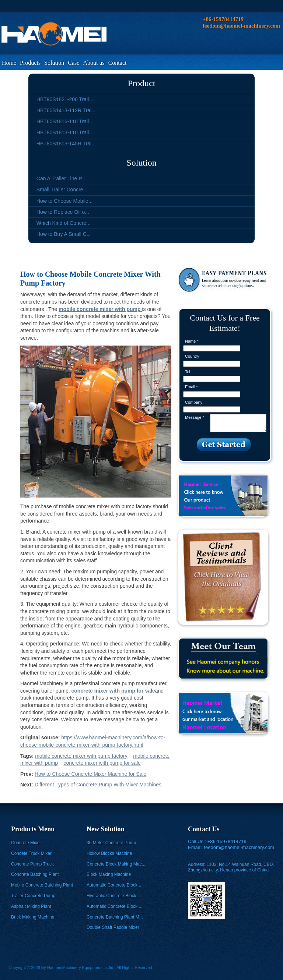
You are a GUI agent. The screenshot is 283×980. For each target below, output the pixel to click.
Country (192, 356)
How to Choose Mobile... (65, 201)
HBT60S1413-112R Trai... (66, 110)
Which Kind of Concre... (64, 223)
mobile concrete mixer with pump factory (81, 756)
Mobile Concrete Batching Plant (42, 885)
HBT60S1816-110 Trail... (65, 121)
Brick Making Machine (33, 917)
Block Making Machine (109, 874)
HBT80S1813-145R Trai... (66, 144)
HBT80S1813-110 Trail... (65, 132)
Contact (118, 63)
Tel (188, 372)
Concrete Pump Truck (32, 864)
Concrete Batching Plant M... (115, 917)
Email (191, 387)
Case (74, 63)
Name (192, 341)
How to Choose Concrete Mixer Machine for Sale (90, 774)
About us (94, 63)
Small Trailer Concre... (62, 190)
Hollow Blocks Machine (109, 853)
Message (195, 417)
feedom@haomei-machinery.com (239, 847)
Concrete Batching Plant (35, 874)
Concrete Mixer (26, 843)
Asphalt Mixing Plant (31, 906)
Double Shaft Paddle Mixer (113, 927)
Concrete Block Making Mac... (116, 864)
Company (194, 402)
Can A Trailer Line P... (61, 178)
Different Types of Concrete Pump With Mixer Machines (98, 785)
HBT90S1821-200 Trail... (65, 99)
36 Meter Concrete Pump (111, 843)
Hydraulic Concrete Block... (113, 896)
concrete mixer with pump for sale (102, 763)
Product (142, 83)
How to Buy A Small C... (64, 234)
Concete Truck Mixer (31, 853)
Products (30, 63)
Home (9, 63)
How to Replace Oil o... (63, 212)
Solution (54, 63)
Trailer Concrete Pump (33, 896)
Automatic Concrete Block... (114, 885)
